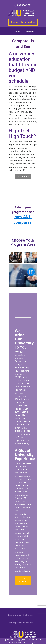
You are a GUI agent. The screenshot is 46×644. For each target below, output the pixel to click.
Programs (29, 32)
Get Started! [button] (23, 580)
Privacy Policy (33, 642)
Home (18, 32)
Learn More (23, 176)
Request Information (23, 22)
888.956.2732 (24, 6)
